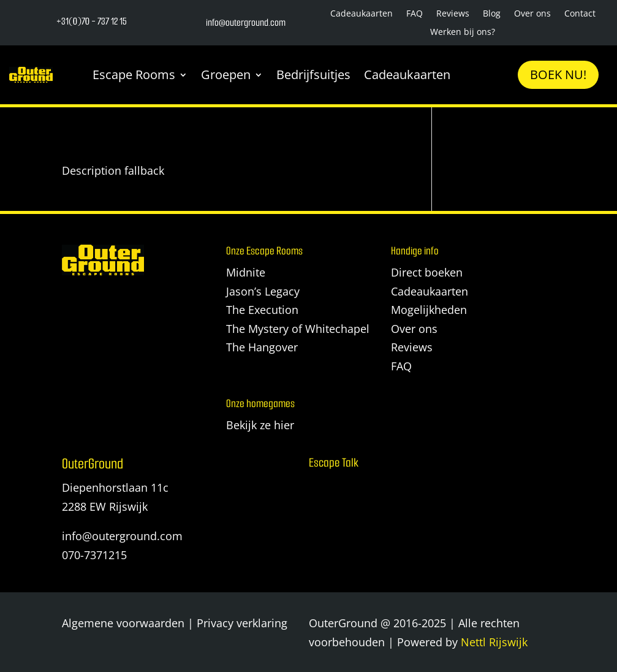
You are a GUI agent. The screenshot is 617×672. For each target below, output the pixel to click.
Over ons (532, 14)
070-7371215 (94, 555)
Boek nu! (558, 74)
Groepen (226, 74)
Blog (492, 14)
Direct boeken (427, 272)
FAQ (414, 14)
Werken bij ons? (463, 32)
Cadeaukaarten (361, 14)
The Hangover (262, 347)
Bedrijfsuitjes (313, 74)
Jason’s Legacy (263, 291)
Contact (580, 14)
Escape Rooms (134, 74)
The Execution (262, 310)
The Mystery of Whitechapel (298, 329)
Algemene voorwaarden (123, 623)
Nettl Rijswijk (494, 642)
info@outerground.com (122, 536)
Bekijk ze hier (260, 425)
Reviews (453, 14)
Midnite (246, 272)
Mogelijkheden (429, 310)
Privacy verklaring (242, 623)
